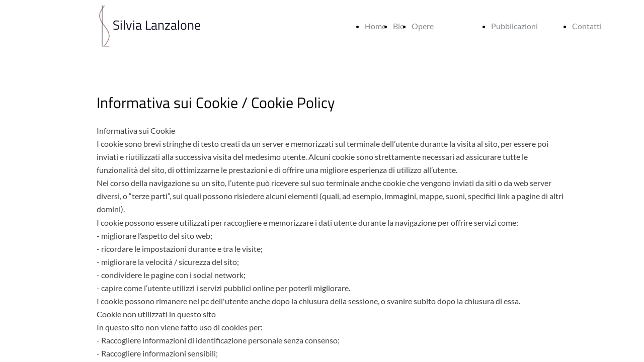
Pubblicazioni (514, 26)
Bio (399, 26)
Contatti (587, 26)
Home (375, 26)
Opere (423, 26)
